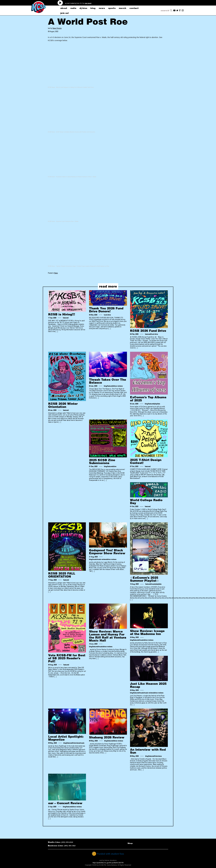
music (95, 559)
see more (88, 3)
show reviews (118, 386)
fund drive (107, 315)
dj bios (83, 8)
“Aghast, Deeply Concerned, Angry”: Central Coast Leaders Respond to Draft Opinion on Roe (83, 266)
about (64, 8)
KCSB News (51, 87)
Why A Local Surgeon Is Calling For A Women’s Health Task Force (75, 87)
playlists (157, 404)
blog (93, 8)
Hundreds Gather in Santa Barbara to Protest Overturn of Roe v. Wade (76, 177)
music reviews (102, 559)
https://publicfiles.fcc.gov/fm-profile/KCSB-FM (108, 863)
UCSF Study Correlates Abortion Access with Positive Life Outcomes (76, 132)
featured (66, 318)
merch (123, 8)
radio (73, 8)
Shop (130, 843)
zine (115, 466)
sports (112, 8)
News (56, 273)
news (102, 8)
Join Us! (65, 13)
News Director (57, 28)
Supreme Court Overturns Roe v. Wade (67, 221)
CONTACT (134, 8)
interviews (76, 743)
